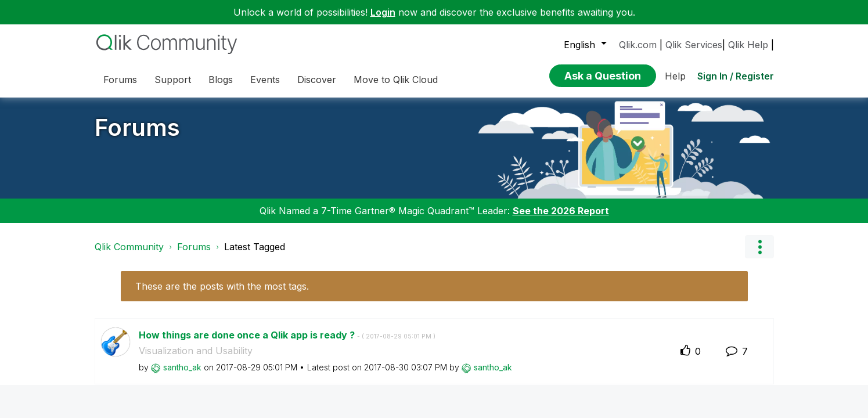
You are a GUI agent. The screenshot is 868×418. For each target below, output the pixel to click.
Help (675, 76)
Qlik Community (129, 247)
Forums (137, 127)
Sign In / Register (736, 76)
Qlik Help (748, 45)
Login (383, 12)
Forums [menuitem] (120, 80)
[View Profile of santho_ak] (182, 367)
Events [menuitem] (265, 80)
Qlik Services (694, 45)
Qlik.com (638, 45)
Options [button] (759, 247)
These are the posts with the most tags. (222, 286)
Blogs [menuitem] (221, 80)
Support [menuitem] (173, 80)
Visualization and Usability (196, 351)
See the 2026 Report (561, 211)
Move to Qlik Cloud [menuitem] (396, 80)
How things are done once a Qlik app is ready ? (287, 335)
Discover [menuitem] (317, 80)
